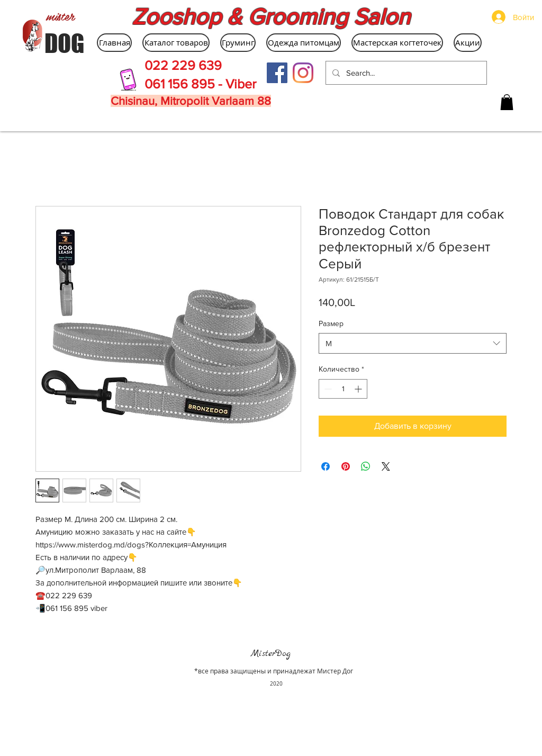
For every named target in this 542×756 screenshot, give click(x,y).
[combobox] (413, 343)
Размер (331, 323)
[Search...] (405, 73)
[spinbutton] (343, 389)
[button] (507, 102)
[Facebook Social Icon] (277, 73)
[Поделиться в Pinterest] (346, 466)
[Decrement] (327, 389)
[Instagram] (303, 73)
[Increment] (359, 389)
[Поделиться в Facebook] (326, 466)
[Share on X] (386, 466)
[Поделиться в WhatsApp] (366, 466)
